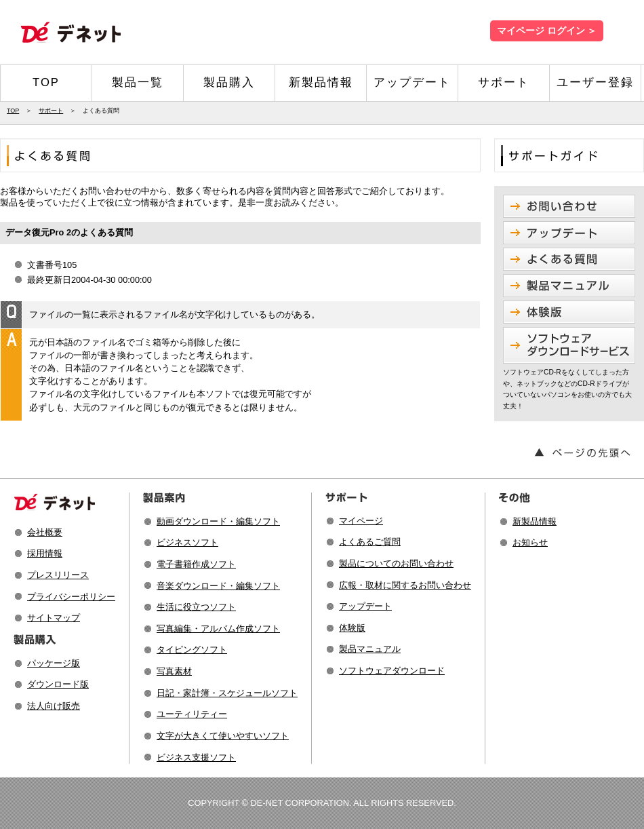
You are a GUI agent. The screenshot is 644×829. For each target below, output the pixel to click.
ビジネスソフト (187, 542)
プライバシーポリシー (71, 597)
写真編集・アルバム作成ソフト (218, 629)
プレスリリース (58, 575)
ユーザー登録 (595, 82)
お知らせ (530, 542)
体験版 (352, 628)
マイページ (361, 521)
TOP (46, 82)
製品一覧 (138, 82)
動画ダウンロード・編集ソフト (218, 521)
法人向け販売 (54, 706)
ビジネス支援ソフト (196, 757)
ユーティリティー (192, 714)
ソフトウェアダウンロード (392, 671)
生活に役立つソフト (196, 607)
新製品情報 (321, 82)
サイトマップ (54, 618)
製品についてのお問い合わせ (396, 563)
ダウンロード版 (58, 684)
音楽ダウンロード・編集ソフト (218, 586)
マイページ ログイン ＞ (547, 31)
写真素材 (174, 671)
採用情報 (45, 553)
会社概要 (45, 532)
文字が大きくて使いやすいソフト (223, 736)
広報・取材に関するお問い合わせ (405, 585)
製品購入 (229, 82)
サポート (504, 82)
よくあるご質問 (370, 542)
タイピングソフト (192, 650)
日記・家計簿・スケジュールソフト (227, 693)
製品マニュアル (370, 649)
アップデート (412, 82)
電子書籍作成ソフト (196, 564)
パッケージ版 (54, 663)
